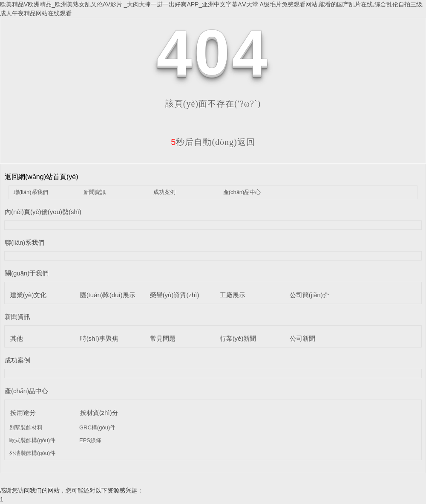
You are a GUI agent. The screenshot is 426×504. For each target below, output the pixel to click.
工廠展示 (233, 295)
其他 (17, 338)
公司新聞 (302, 338)
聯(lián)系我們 (31, 192)
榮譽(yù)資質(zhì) (175, 295)
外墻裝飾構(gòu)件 (32, 453)
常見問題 (163, 338)
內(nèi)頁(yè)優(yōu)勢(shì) (43, 212)
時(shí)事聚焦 (99, 338)
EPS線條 (90, 440)
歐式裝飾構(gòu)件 (32, 440)
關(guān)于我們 (27, 273)
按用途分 (23, 413)
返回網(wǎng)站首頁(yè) (42, 177)
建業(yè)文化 (29, 295)
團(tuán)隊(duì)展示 (108, 295)
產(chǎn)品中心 (242, 192)
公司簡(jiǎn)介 (309, 295)
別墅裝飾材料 (26, 427)
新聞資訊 (95, 192)
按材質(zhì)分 (99, 413)
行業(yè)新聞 (238, 338)
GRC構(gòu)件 (97, 427)
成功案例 (164, 192)
